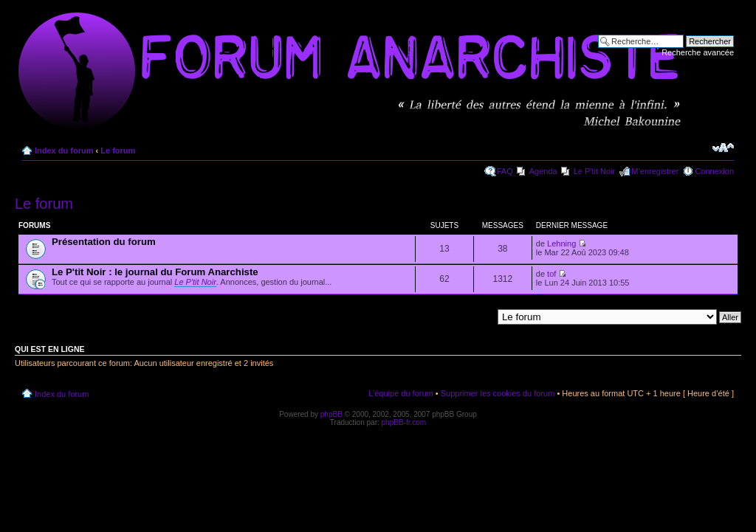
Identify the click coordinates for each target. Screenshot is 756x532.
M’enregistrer (655, 171)
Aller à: (479, 317)
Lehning (561, 243)
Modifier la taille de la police (723, 148)
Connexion (714, 171)
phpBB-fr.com (404, 422)
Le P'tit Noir (595, 171)
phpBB (331, 414)
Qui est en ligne (50, 349)
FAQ (505, 171)
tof (551, 274)
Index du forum (64, 151)
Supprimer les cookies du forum (498, 393)
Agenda (543, 171)
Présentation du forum (104, 242)
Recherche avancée (698, 52)
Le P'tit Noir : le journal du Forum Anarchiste (155, 272)
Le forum (118, 151)
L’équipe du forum (401, 393)
